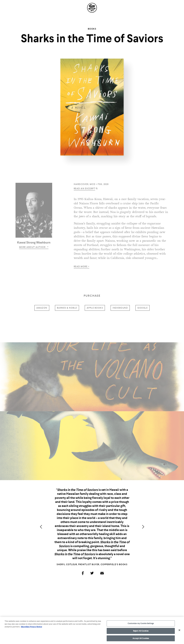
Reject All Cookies (141, 632)
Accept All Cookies (141, 640)
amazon (42, 308)
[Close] (179, 632)
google (143, 308)
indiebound (120, 308)
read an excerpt (85, 189)
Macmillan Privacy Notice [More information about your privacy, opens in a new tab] (31, 628)
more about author (34, 247)
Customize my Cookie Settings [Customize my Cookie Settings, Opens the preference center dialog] (141, 625)
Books (92, 29)
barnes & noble (67, 308)
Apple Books (95, 308)
